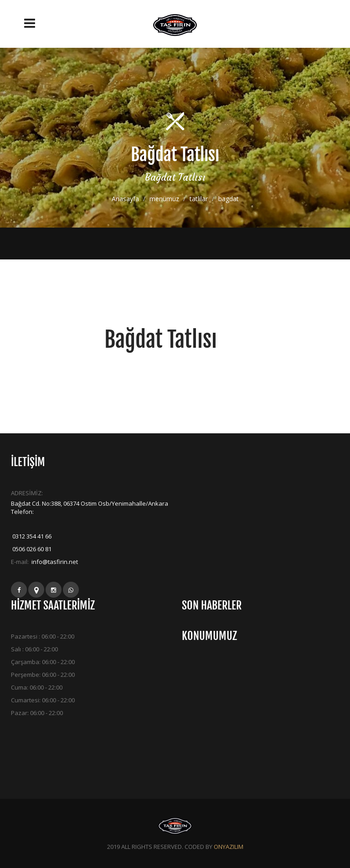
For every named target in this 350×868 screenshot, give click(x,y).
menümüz (164, 199)
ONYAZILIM (229, 847)
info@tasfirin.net (54, 562)
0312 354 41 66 (31, 536)
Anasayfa (125, 199)
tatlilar (199, 199)
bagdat (229, 199)
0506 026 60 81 (31, 549)
